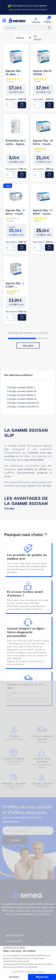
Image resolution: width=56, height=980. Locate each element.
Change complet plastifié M (23, 403)
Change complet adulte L (21, 387)
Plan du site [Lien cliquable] (14, 941)
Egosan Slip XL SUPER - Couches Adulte (43, 73)
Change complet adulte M (22, 391)
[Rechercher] (28, 28)
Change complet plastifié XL (23, 407)
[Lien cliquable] (36, 20)
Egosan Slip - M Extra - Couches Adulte (43, 142)
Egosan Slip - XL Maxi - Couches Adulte (16, 73)
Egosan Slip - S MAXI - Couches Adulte (43, 212)
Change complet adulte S (21, 395)
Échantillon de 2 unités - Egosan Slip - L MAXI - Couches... (16, 142)
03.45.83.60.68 (42, 786)
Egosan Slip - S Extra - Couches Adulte (16, 212)
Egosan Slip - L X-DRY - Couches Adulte (16, 285)
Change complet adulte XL (22, 399)
